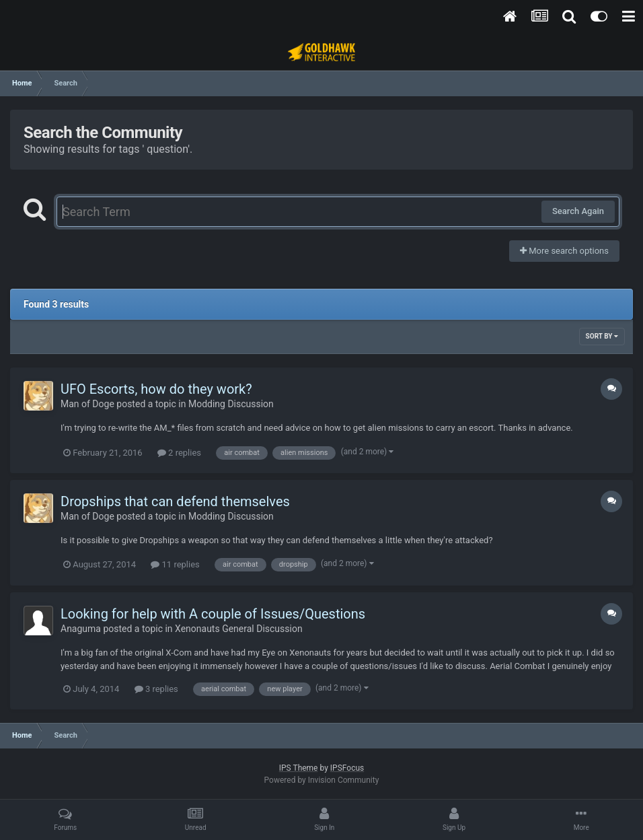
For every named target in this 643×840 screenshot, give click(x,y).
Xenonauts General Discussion (239, 629)
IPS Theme (299, 768)
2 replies (179, 453)
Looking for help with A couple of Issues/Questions (213, 614)
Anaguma (81, 629)
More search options (564, 251)
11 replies (175, 564)
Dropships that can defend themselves (175, 501)
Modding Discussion (231, 404)
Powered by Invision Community (322, 780)
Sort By (602, 336)
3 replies (156, 689)
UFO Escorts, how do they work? (156, 389)
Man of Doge (87, 404)
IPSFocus (347, 768)
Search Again (578, 211)
